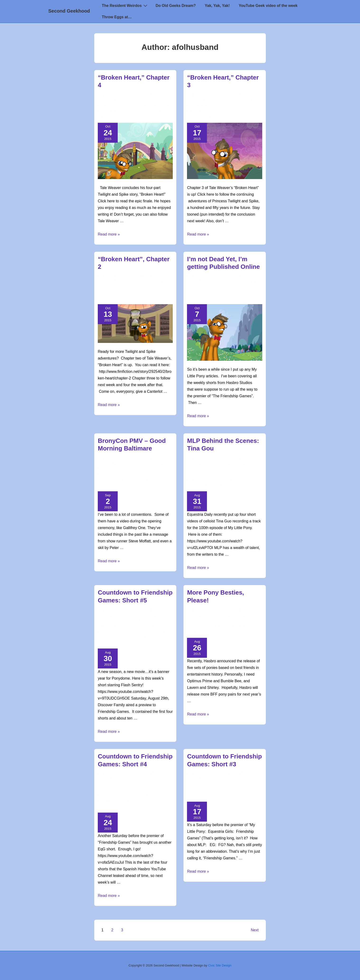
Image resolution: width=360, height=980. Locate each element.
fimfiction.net (198, 293)
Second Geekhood (69, 11)
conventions (126, 474)
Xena (236, 632)
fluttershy (153, 790)
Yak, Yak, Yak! (217, 6)
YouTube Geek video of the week (268, 6)
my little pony (116, 111)
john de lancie (120, 480)
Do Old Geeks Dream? (176, 6)
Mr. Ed (227, 626)
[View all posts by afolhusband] (115, 95)
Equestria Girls (200, 480)
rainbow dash (120, 637)
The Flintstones (217, 632)
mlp (101, 111)
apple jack (106, 790)
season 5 (226, 111)
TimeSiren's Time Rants (224, 469)
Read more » (109, 234)
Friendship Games (112, 632)
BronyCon (106, 474)
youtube (227, 485)
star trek (195, 632)
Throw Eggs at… (117, 17)
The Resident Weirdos (125, 5)
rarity (114, 801)
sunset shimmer (111, 643)
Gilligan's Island (200, 626)
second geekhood (144, 111)
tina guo (212, 485)
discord (145, 474)
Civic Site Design (220, 965)
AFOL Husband (158, 106)
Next (255, 930)
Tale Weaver (215, 117)
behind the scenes (233, 474)
